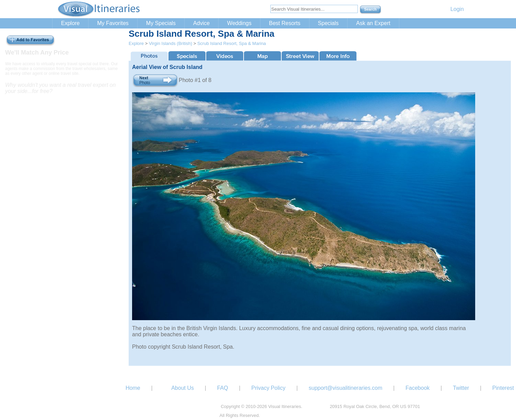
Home (133, 388)
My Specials (161, 23)
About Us (183, 388)
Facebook (418, 388)
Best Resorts (285, 23)
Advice (201, 23)
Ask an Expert (373, 23)
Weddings (239, 23)
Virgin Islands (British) (171, 43)
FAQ (223, 388)
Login (457, 9)
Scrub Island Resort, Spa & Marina (232, 43)
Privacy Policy (268, 388)
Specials (328, 23)
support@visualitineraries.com (346, 388)
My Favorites (113, 23)
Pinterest (503, 388)
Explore (70, 23)
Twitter (461, 388)
